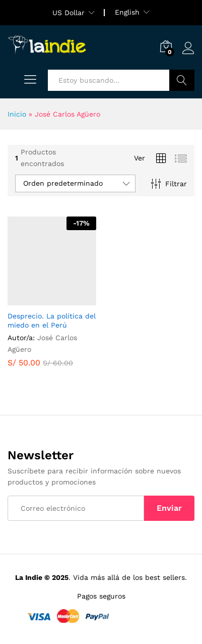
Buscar (182, 80)
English (127, 12)
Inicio (17, 114)
